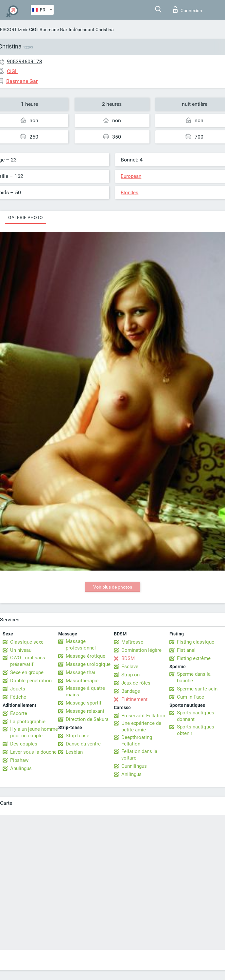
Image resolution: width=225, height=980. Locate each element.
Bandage (131, 691)
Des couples (24, 744)
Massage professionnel (81, 645)
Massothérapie (82, 681)
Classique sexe (27, 642)
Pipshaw (19, 760)
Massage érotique (86, 656)
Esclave (130, 667)
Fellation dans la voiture (139, 755)
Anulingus (21, 768)
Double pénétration (31, 681)
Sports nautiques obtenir (196, 730)
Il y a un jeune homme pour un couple (34, 732)
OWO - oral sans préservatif (28, 661)
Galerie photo (26, 217)
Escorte (19, 713)
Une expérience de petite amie (141, 726)
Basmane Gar (53, 29)
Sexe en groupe (27, 672)
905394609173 (25, 61)
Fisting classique (196, 642)
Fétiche (18, 697)
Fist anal (186, 650)
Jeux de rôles (136, 683)
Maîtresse (132, 642)
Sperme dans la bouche (194, 677)
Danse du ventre (83, 744)
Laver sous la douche (33, 752)
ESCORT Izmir (14, 29)
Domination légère (141, 650)
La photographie (28, 722)
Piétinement (134, 699)
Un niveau (21, 650)
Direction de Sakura (87, 719)
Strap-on (130, 675)
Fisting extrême (194, 658)
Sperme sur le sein (197, 689)
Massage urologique (88, 664)
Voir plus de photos (113, 587)
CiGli (34, 29)
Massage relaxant (85, 711)
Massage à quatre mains (85, 691)
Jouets (18, 689)
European (131, 176)
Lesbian (74, 752)
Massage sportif (84, 703)
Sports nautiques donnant (196, 716)
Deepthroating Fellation (137, 741)
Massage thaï (80, 672)
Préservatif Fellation (143, 716)
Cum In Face (190, 697)
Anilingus (131, 774)
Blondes (130, 193)
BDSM (128, 658)
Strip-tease (78, 736)
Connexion (188, 9)
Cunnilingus (134, 766)
